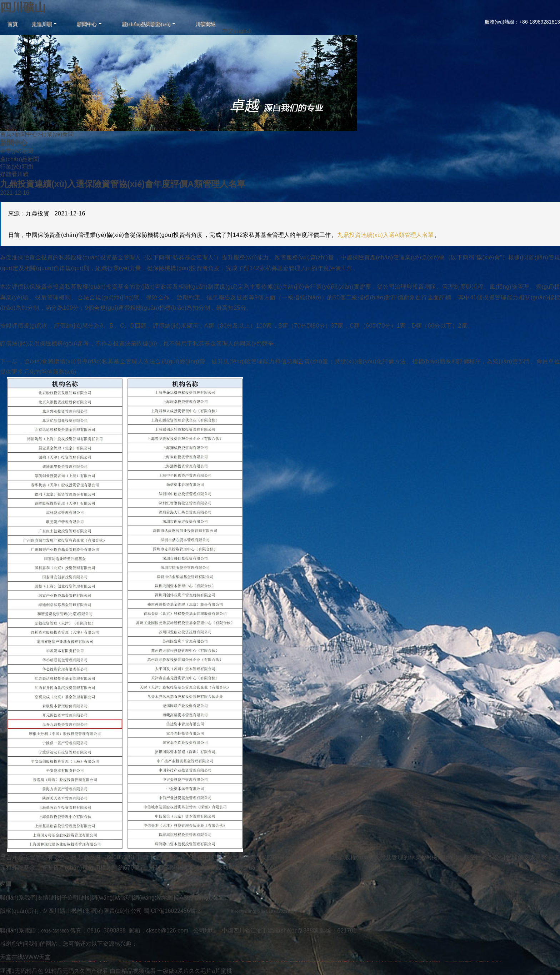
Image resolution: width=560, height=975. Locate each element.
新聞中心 (89, 24)
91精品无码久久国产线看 (76, 971)
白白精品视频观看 (133, 971)
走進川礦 (44, 24)
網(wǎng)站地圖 (153, 898)
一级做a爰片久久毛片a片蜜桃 (195, 971)
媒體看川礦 (14, 174)
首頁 (12, 24)
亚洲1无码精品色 (22, 971)
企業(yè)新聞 (16, 151)
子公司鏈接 (76, 898)
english (243, 31)
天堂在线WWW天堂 (25, 957)
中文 (228, 31)
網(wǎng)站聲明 (112, 898)
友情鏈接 (49, 898)
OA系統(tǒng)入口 (198, 898)
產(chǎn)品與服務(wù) (148, 24)
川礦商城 (205, 24)
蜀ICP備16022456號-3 (172, 911)
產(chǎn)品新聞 (19, 159)
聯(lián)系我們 (18, 898)
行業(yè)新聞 (16, 167)
